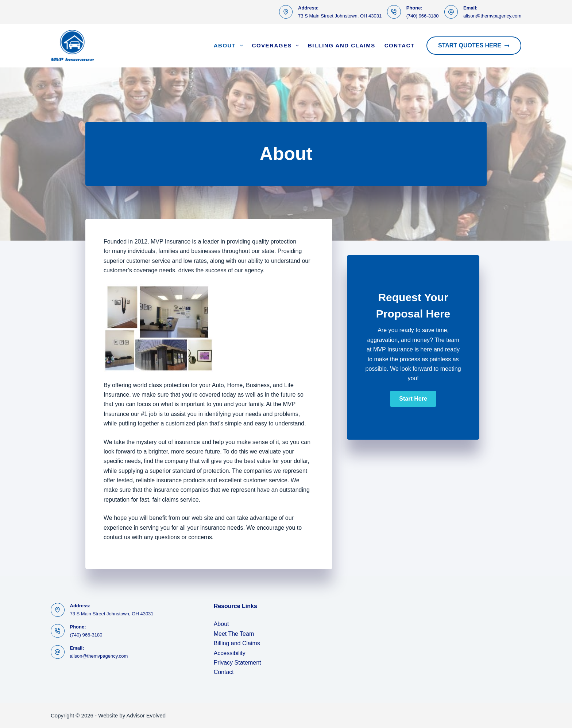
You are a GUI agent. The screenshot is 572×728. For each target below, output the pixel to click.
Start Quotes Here (474, 45)
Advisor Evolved (146, 715)
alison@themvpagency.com (492, 16)
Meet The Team (234, 634)
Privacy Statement (237, 663)
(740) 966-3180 (423, 16)
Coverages (277, 46)
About (230, 46)
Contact (400, 45)
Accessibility (230, 653)
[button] (413, 399)
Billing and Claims (342, 45)
